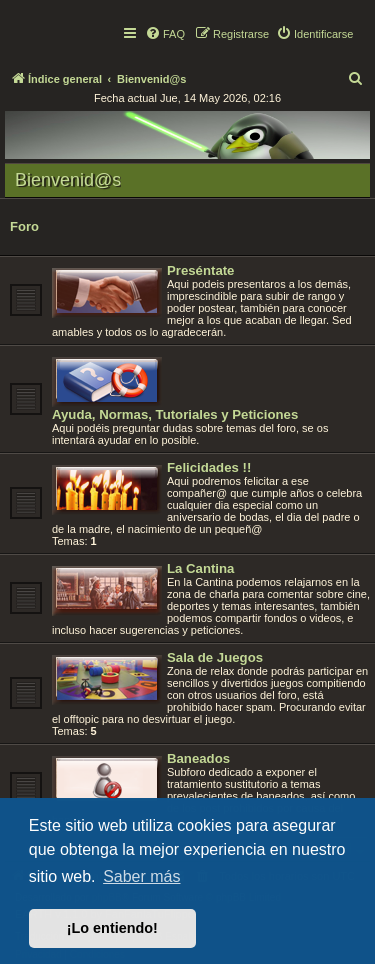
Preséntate (200, 270)
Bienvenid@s (68, 180)
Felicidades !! (209, 467)
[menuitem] (165, 34)
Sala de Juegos (215, 657)
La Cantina (200, 568)
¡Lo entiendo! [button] (112, 928)
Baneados (198, 758)
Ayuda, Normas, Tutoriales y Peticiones (175, 414)
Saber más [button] (141, 876)
